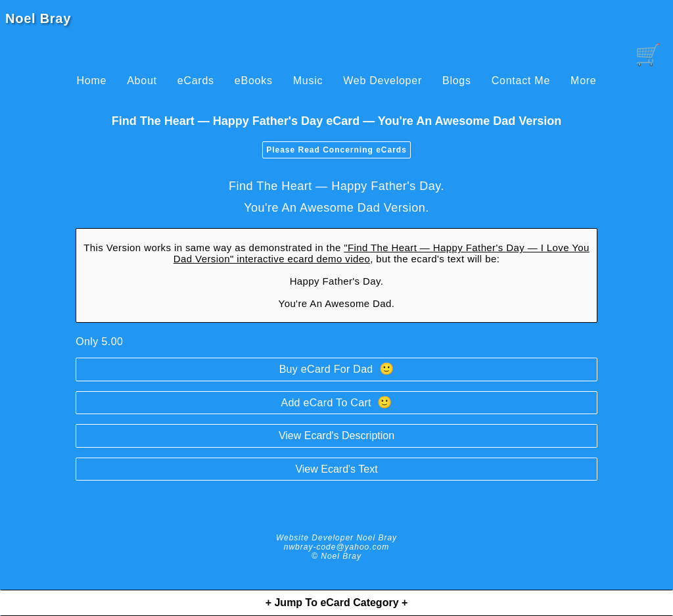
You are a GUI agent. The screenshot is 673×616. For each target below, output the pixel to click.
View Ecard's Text (336, 469)
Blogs (457, 81)
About (142, 81)
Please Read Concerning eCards (336, 150)
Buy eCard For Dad (337, 369)
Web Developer (383, 81)
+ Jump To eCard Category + (337, 603)
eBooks (254, 81)
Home (91, 81)
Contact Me (521, 81)
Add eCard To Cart (336, 402)
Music (308, 81)
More (583, 81)
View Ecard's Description (336, 436)
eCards (196, 81)
